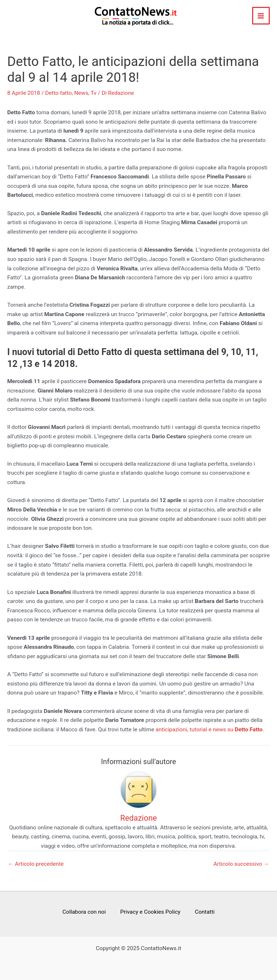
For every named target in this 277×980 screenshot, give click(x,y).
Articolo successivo (241, 864)
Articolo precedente (36, 864)
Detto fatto (58, 93)
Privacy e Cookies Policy (150, 912)
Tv (93, 93)
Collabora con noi (84, 912)
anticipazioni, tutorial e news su (209, 730)
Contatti (205, 912)
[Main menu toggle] (261, 16)
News (81, 93)
